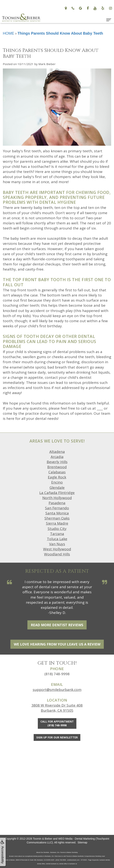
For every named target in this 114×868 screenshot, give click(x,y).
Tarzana (57, 534)
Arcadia (57, 457)
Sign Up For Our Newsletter (57, 737)
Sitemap (82, 842)
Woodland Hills (57, 554)
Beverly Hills (57, 462)
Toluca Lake (57, 539)
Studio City (57, 529)
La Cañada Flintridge (57, 493)
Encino (57, 482)
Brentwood (57, 467)
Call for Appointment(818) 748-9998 (57, 723)
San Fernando (57, 508)
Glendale (57, 488)
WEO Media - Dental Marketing (77, 839)
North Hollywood (57, 498)
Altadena (57, 452)
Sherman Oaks (57, 518)
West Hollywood (57, 549)
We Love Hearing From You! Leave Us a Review (57, 644)
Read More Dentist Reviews (57, 625)
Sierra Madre (57, 523)
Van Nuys (57, 544)
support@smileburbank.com (57, 690)
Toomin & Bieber (43, 839)
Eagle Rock (57, 477)
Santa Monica (57, 513)
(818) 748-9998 (57, 674)
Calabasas (57, 472)
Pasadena (57, 503)
